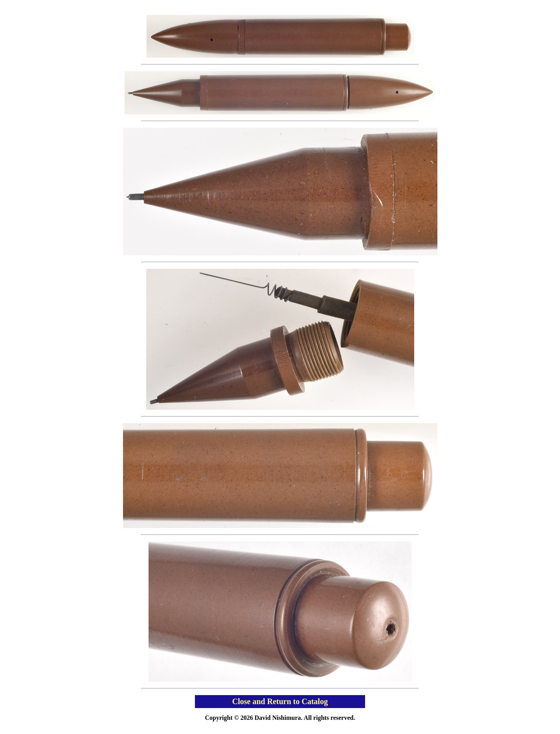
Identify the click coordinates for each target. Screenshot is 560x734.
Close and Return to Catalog (280, 701)
